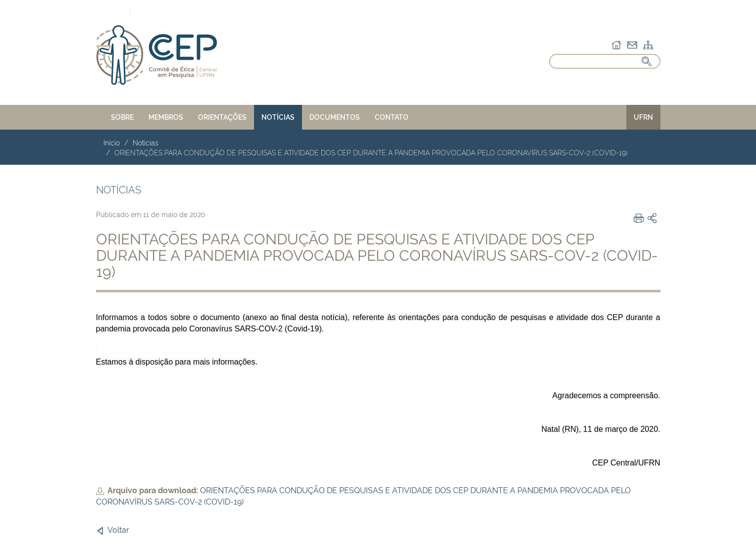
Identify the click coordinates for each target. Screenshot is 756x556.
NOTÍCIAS (278, 117)
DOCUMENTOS (335, 117)
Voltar (118, 530)
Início (112, 143)
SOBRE (122, 117)
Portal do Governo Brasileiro (72, 11)
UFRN (643, 117)
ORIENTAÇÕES (222, 117)
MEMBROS (166, 117)
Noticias (146, 143)
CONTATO (392, 117)
